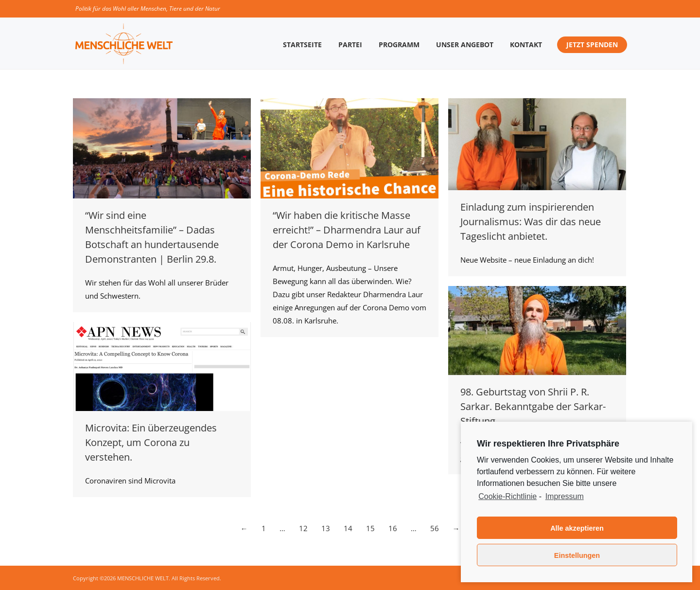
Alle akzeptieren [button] (577, 528)
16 (393, 528)
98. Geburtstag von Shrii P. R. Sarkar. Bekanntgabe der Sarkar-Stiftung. (533, 406)
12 (303, 528)
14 (348, 528)
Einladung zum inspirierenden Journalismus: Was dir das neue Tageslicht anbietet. (531, 222)
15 (370, 528)
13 (326, 528)
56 (435, 528)
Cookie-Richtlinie (507, 496)
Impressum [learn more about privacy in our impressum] (565, 496)
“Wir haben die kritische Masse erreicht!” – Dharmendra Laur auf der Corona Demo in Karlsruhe (347, 230)
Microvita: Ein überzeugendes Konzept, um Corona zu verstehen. (151, 442)
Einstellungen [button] (577, 555)
